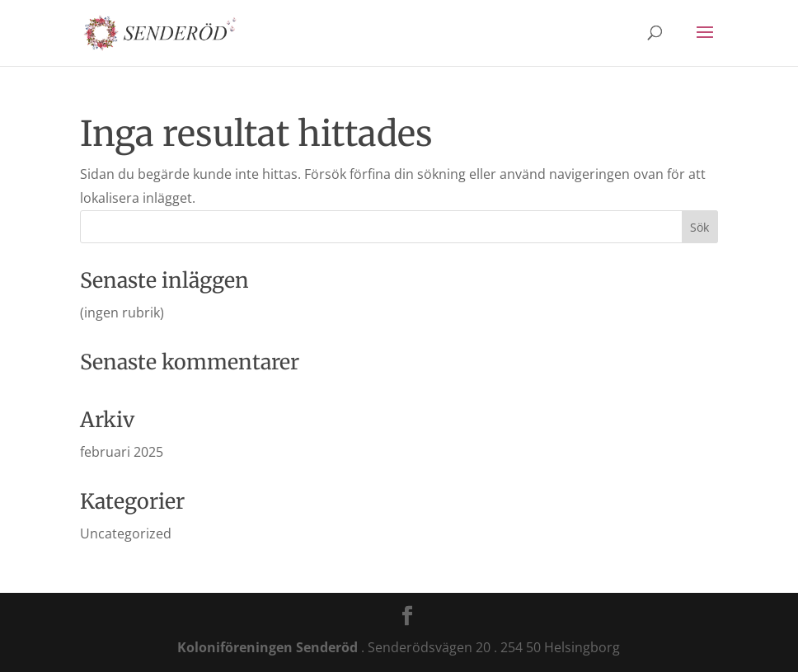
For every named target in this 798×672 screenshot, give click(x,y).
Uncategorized (126, 533)
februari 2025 (122, 452)
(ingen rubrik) (122, 313)
